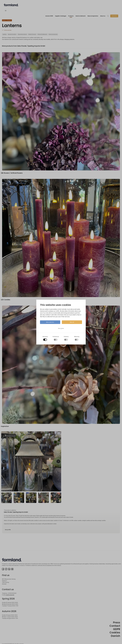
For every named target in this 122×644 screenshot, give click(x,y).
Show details (61, 329)
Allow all (72, 322)
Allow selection (50, 322)
